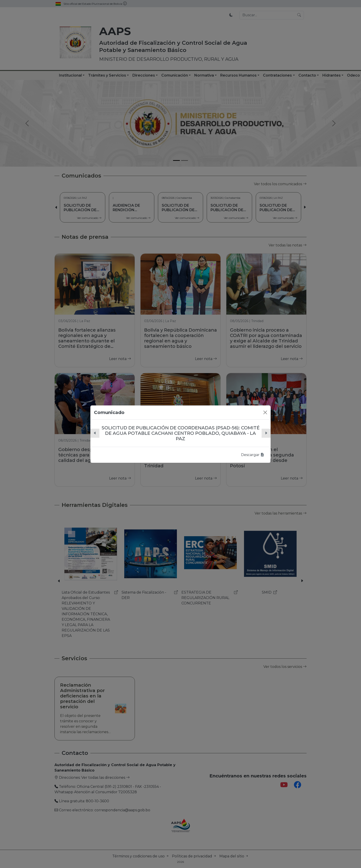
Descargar (253, 455)
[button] (95, 433)
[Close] (265, 412)
